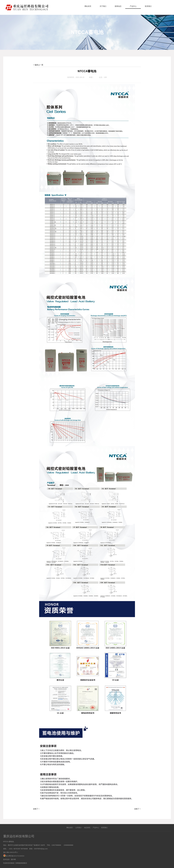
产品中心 (133, 6)
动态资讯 (87, 828)
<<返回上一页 (38, 65)
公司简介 (79, 828)
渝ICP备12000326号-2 (11, 852)
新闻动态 (118, 6)
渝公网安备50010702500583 (15, 856)
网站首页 (88, 6)
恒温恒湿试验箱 (9, 863)
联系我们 (148, 6)
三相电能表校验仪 (21, 863)
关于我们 (103, 6)
